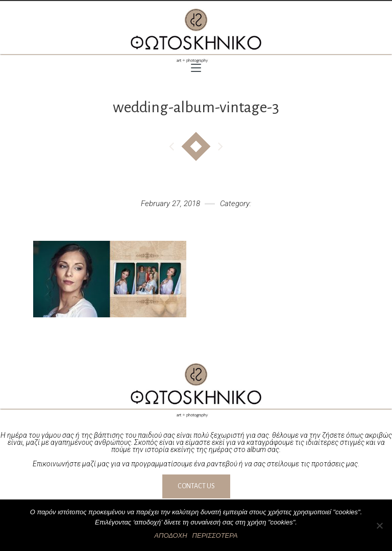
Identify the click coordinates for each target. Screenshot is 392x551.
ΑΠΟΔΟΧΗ (170, 535)
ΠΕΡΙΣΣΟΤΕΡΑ (215, 535)
